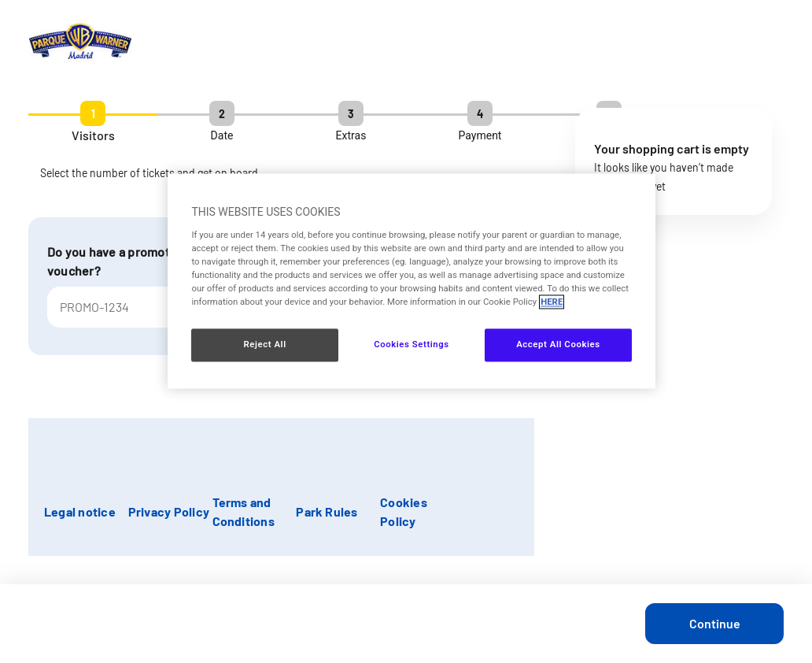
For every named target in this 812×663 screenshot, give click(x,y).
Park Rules (327, 511)
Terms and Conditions (244, 511)
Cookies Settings (412, 345)
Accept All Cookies (558, 345)
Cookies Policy (404, 511)
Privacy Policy (169, 511)
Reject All (265, 345)
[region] (411, 281)
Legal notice (80, 511)
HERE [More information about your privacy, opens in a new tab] (552, 302)
